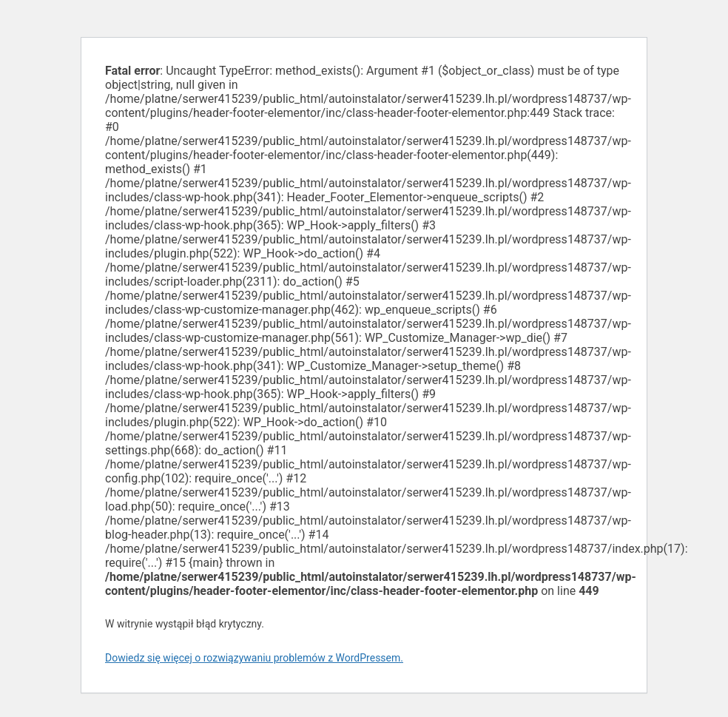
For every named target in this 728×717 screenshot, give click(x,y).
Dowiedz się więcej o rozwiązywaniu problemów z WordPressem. (254, 658)
